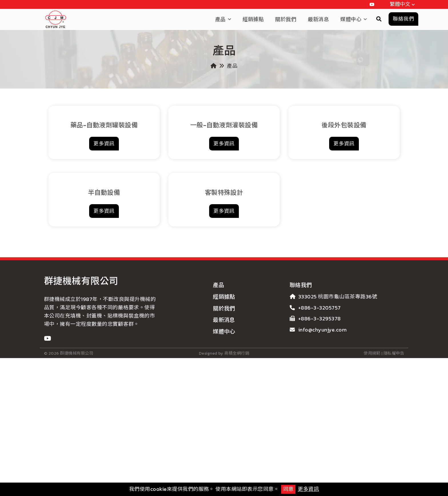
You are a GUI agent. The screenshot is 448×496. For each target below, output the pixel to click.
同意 (288, 489)
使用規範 (372, 478)
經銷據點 (253, 19)
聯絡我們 (301, 404)
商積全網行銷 (237, 478)
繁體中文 (403, 5)
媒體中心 (351, 19)
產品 (220, 19)
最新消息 (318, 19)
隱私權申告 (394, 478)
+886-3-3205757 (320, 426)
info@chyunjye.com (322, 448)
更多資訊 (308, 489)
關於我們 (286, 19)
